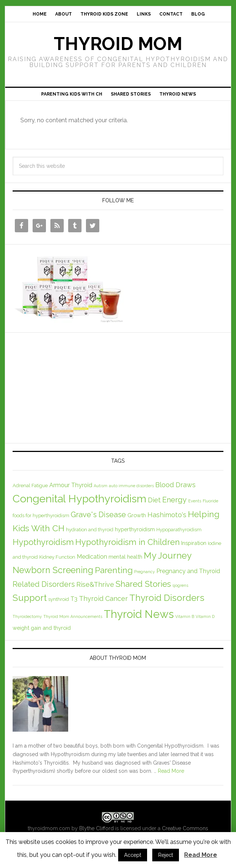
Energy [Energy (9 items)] (174, 500)
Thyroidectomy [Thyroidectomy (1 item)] (27, 616)
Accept (133, 855)
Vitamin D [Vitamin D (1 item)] (205, 616)
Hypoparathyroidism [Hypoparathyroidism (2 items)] (179, 530)
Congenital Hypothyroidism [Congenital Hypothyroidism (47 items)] (79, 499)
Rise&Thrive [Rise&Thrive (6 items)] (95, 584)
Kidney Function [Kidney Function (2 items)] (57, 557)
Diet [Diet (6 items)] (154, 500)
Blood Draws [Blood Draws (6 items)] (175, 485)
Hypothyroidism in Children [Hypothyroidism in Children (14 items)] (127, 542)
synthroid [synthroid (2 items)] (59, 599)
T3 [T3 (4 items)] (74, 599)
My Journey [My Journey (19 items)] (168, 556)
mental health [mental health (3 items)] (125, 557)
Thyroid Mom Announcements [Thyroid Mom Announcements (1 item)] (73, 616)
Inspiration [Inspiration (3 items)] (194, 543)
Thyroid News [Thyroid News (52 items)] (139, 614)
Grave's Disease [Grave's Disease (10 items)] (98, 515)
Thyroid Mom (118, 44)
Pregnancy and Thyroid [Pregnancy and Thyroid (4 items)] (188, 571)
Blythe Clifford (97, 828)
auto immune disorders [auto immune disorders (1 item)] (131, 486)
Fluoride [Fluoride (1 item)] (210, 501)
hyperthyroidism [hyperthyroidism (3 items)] (135, 529)
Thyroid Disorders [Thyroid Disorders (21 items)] (167, 598)
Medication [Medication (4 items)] (92, 557)
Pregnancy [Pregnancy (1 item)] (144, 572)
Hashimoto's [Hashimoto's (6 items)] (167, 515)
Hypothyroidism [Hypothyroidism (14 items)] (43, 542)
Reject (166, 855)
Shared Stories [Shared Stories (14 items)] (143, 584)
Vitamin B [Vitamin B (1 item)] (185, 616)
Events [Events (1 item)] (195, 501)
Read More (171, 771)
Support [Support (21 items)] (30, 598)
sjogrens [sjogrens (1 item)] (180, 585)
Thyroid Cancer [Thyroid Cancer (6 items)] (103, 598)
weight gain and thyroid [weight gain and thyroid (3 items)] (42, 628)
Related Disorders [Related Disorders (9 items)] (44, 584)
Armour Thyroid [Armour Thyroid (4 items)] (71, 485)
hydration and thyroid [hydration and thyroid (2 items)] (90, 530)
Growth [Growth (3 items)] (137, 515)
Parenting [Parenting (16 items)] (114, 570)
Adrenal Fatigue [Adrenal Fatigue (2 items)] (30, 485)
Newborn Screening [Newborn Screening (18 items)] (53, 570)
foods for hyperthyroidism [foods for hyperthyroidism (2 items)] (41, 516)
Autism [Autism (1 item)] (101, 486)
